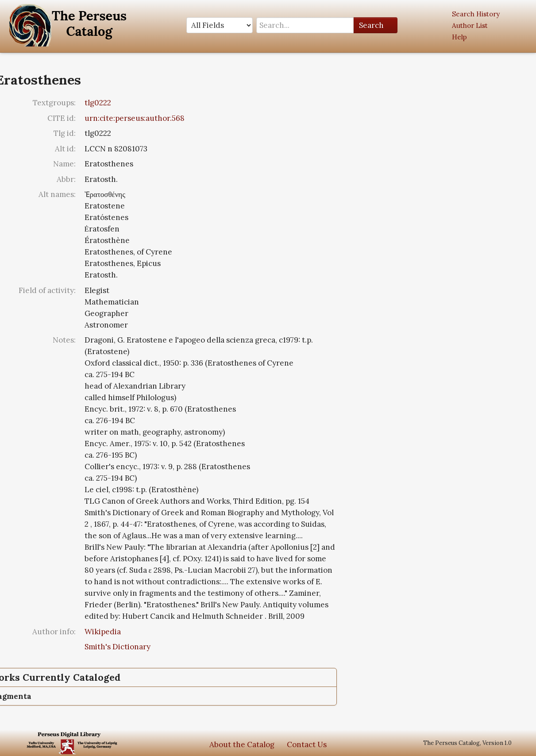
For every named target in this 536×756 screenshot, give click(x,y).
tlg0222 (98, 103)
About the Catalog (242, 744)
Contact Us (307, 744)
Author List (470, 25)
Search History (476, 14)
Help (459, 37)
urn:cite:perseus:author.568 (135, 118)
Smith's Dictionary (118, 647)
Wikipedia (103, 632)
